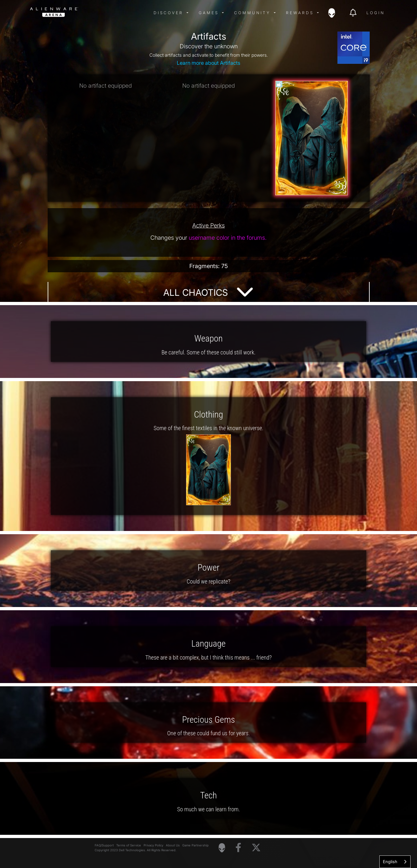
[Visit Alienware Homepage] (222, 848)
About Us (173, 845)
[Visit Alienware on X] (256, 848)
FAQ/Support (104, 845)
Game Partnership (195, 845)
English (390, 862)
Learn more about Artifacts (208, 63)
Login (376, 13)
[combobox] (395, 862)
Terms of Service (129, 845)
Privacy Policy (153, 845)
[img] (133, 13)
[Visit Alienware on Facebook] (238, 848)
